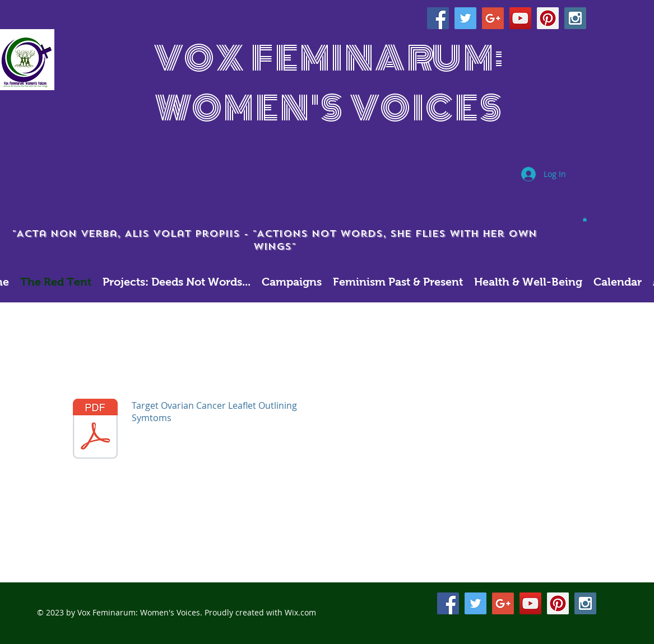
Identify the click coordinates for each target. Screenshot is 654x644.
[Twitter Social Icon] (465, 18)
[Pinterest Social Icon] (548, 18)
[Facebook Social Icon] (438, 18)
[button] (585, 219)
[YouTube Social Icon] (520, 18)
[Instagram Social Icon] (575, 18)
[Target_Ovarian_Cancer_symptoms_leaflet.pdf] (95, 430)
